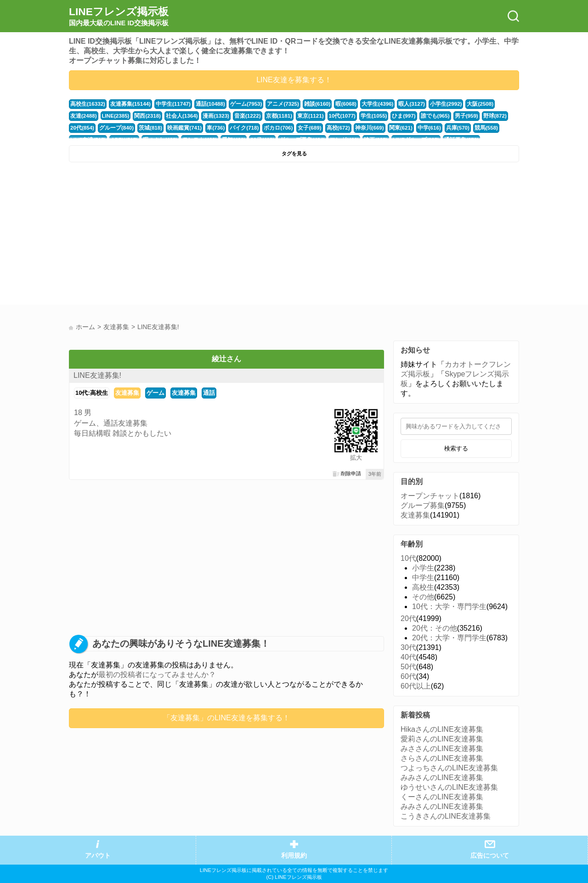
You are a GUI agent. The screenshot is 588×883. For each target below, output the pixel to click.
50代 (408, 667)
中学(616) (385, 128)
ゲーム (155, 393)
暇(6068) (334, 104)
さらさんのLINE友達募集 (442, 758)
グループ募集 (423, 505)
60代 (408, 676)
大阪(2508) (463, 104)
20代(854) (476, 116)
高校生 (423, 587)
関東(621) (358, 128)
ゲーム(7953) (238, 104)
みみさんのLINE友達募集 (442, 778)
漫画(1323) (180, 116)
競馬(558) (440, 128)
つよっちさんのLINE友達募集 (449, 768)
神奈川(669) (328, 128)
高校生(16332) (87, 104)
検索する (456, 448)
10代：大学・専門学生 (449, 607)
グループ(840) (87, 128)
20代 (408, 618)
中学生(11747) (168, 104)
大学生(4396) (364, 104)
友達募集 (127, 393)
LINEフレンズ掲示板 (119, 17)
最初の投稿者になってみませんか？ (157, 675)
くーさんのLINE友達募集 (442, 797)
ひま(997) (361, 116)
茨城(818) (119, 128)
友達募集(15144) (127, 104)
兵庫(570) (413, 128)
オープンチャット (430, 496)
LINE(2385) (84, 116)
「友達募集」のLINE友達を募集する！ (226, 718)
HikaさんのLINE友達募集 (442, 729)
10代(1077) (302, 116)
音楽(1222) (211, 116)
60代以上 (416, 686)
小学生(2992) (430, 104)
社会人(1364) (148, 116)
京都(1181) (241, 116)
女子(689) (271, 128)
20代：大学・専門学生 (449, 638)
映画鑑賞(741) (151, 128)
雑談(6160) (306, 104)
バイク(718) (209, 128)
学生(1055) (332, 116)
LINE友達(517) (473, 128)
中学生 (423, 578)
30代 (408, 647)
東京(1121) (271, 116)
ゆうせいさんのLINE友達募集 (449, 787)
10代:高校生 (92, 393)
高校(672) (298, 128)
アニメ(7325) (273, 104)
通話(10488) (204, 104)
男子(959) (421, 116)
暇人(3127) (397, 104)
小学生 (423, 568)
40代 (408, 657)
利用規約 (294, 856)
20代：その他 (435, 628)
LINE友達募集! (97, 375)
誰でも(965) (391, 116)
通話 (209, 393)
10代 (408, 558)
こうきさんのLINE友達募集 (446, 816)
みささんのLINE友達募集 (442, 749)
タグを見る (294, 154)
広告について (490, 856)
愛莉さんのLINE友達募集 (442, 739)
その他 (423, 597)
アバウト (98, 856)
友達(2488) (493, 104)
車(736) (181, 128)
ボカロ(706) (241, 128)
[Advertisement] (180, 236)
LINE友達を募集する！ (294, 80)
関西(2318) (115, 116)
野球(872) (449, 116)
